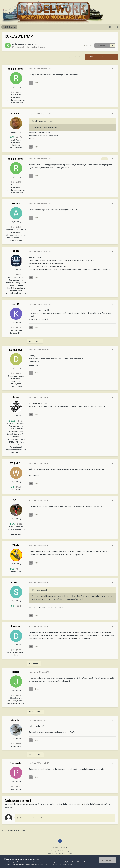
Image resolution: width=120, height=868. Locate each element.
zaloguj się (82, 804)
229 (19, 328)
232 (19, 373)
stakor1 (15, 582)
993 (19, 92)
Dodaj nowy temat (72, 57)
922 (20, 524)
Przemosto (15, 763)
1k (19, 606)
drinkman (15, 626)
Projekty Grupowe (38, 47)
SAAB (16, 251)
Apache (15, 720)
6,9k (20, 421)
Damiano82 (15, 350)
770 (19, 487)
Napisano (40, 69)
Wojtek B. (15, 463)
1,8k (19, 137)
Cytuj (37, 83)
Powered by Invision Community (60, 853)
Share (87, 45)
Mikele (16, 545)
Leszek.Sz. (15, 114)
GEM (15, 500)
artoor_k (16, 204)
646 (19, 744)
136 (19, 695)
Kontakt (64, 847)
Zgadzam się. (109, 860)
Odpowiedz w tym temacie (101, 57)
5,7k (19, 569)
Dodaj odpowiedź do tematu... (31, 818)
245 (19, 650)
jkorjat (16, 672)
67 (19, 787)
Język (55, 847)
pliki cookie (36, 862)
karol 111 (15, 304)
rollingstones (31, 44)
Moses (15, 397)
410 (19, 275)
